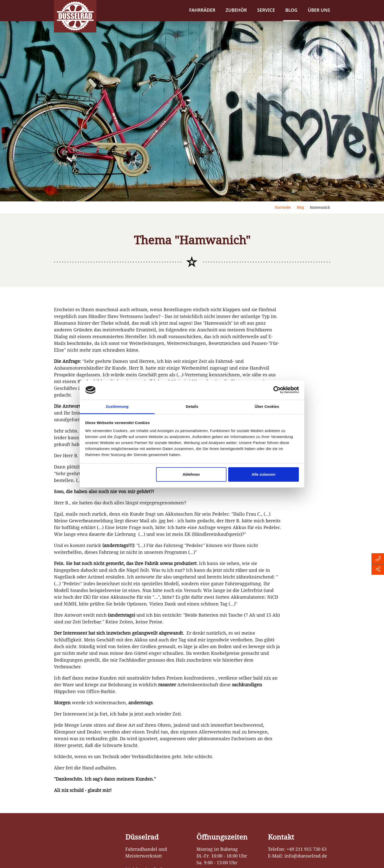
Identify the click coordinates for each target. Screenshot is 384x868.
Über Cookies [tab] (267, 406)
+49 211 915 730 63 (307, 849)
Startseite (283, 207)
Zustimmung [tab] (117, 406)
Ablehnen (191, 474)
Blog (291, 10)
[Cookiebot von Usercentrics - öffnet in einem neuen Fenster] (277, 390)
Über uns (319, 10)
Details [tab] (192, 406)
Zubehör (236, 10)
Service (266, 10)
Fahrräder (202, 10)
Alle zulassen (264, 474)
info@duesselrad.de (306, 856)
